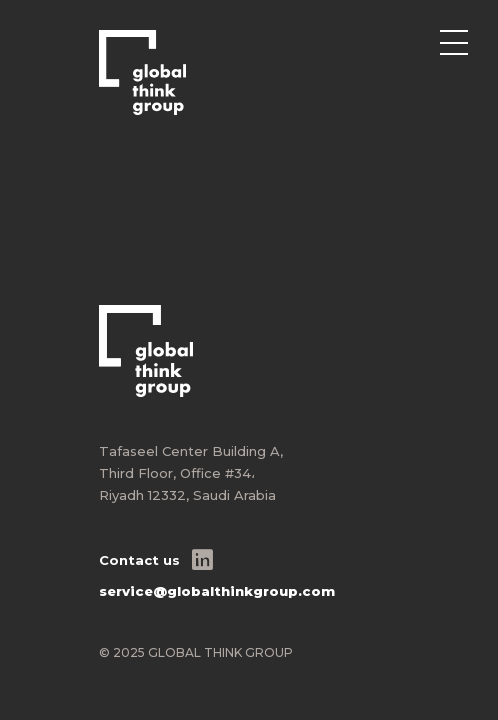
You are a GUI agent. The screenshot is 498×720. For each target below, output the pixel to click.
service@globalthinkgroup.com (217, 591)
